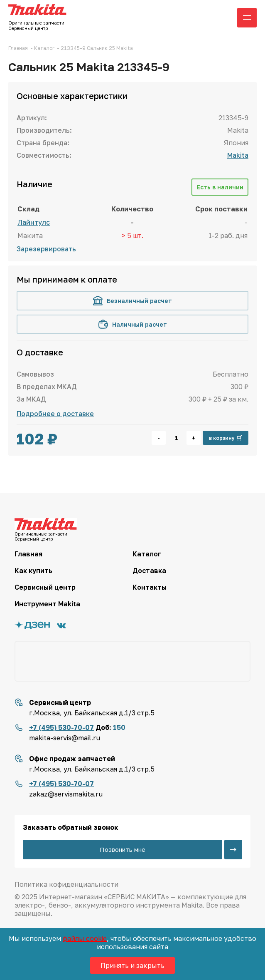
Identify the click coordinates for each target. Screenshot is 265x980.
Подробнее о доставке (55, 414)
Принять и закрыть (132, 965)
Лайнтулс (34, 222)
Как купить (33, 571)
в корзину (226, 438)
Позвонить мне (123, 849)
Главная (28, 554)
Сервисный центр (45, 587)
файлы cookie (85, 938)
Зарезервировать (46, 249)
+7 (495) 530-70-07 (61, 727)
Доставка (149, 571)
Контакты (150, 587)
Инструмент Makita (47, 604)
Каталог (147, 554)
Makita (238, 155)
